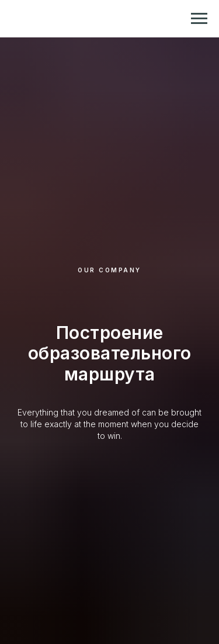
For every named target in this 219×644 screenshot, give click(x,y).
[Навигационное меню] (199, 19)
